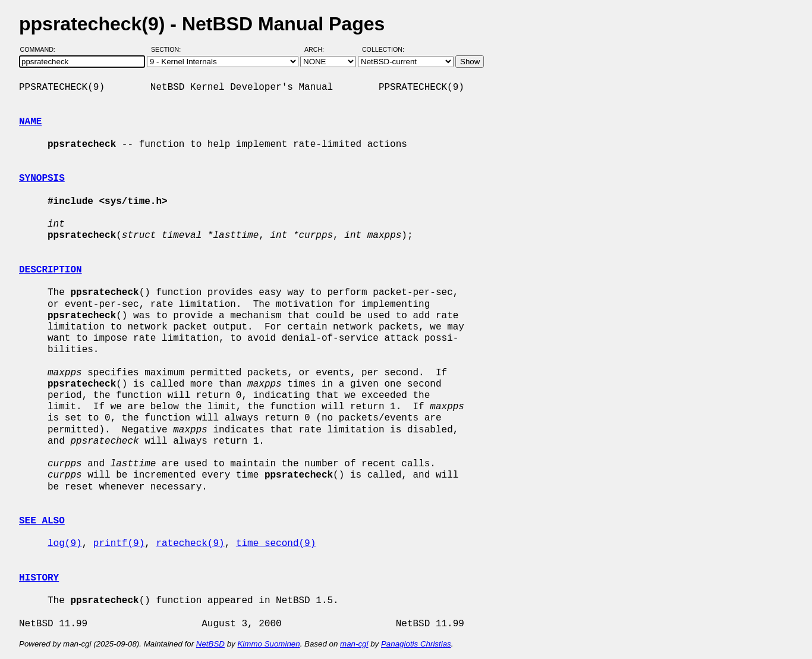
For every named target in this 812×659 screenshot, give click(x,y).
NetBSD (210, 644)
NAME (30, 122)
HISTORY (39, 578)
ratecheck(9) (190, 544)
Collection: (383, 49)
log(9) (65, 544)
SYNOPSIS (42, 178)
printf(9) (119, 544)
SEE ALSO (42, 521)
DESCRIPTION (51, 270)
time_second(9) (276, 544)
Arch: (320, 49)
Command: (41, 49)
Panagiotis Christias (416, 644)
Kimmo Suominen (268, 644)
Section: (169, 49)
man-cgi (354, 644)
